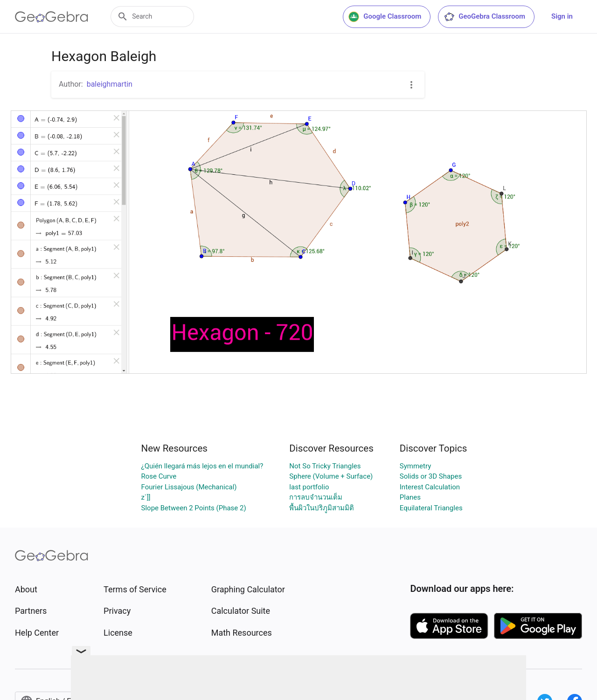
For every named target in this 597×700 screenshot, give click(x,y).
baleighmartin (110, 84)
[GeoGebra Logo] (52, 17)
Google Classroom (385, 17)
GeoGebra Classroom (484, 17)
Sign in (562, 16)
